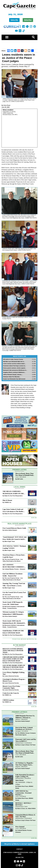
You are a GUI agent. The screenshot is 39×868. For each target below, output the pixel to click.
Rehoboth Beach (20, 743)
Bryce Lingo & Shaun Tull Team (26, 745)
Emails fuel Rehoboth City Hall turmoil (14, 379)
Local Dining (19, 487)
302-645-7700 (19, 857)
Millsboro (18, 719)
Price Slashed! (20, 827)
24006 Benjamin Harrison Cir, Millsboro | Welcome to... (25, 717)
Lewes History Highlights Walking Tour (14, 673)
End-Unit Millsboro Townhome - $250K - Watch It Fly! (13, 575)
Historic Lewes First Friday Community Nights (11, 687)
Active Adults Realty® (11, 530)
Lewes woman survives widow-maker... (14, 364)
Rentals (32, 639)
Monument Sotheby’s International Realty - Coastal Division (13, 607)
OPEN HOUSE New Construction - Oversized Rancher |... (23, 793)
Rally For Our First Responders (13, 496)
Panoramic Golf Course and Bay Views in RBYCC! (26, 740)
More (33, 518)
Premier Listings (19, 712)
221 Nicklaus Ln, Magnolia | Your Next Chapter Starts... (24, 764)
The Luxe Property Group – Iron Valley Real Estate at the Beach (13, 560)
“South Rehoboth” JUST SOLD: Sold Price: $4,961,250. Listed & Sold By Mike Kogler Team (15, 538)
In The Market (19, 645)
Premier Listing (19, 470)
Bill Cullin (20, 479)
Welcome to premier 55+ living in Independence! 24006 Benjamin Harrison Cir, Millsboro (13, 613)
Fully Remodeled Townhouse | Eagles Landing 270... (25, 776)
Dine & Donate (7, 500)
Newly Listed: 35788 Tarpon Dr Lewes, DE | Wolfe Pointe (13, 603)
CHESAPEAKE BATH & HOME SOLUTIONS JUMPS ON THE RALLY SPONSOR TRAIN (13, 659)
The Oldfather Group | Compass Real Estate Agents (26, 734)
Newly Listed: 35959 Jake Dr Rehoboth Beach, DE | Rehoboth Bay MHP (14, 622)
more (33, 707)
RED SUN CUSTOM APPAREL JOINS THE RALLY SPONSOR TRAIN (13, 651)
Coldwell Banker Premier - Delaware (15, 569)
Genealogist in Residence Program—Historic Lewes (14, 680)
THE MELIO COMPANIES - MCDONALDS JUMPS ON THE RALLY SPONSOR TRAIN (13, 493)
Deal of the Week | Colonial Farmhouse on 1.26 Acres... (24, 728)
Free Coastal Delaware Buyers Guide (14, 528)
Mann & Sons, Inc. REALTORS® (27, 808)
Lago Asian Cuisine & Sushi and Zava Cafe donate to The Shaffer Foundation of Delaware (13, 511)
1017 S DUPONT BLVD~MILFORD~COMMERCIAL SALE (14, 566)
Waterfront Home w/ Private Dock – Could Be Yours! (14, 556)
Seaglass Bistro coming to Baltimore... (14, 372)
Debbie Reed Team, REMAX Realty (24, 787)
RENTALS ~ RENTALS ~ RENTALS (24, 804)
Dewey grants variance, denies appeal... (15, 368)
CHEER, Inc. (8, 502)
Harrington (18, 731)
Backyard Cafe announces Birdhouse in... (15, 370)
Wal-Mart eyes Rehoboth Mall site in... (14, 361)
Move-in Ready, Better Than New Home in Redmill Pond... (25, 474)
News (25, 639)
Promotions (16, 639)
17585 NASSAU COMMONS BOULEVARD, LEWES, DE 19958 (19, 853)
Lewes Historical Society (12, 676)
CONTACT (19, 849)
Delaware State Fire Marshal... (12, 377)
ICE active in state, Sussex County (13, 359)
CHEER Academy (8, 700)
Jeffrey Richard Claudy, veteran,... (13, 374)
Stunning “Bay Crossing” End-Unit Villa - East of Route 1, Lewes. (14, 585)
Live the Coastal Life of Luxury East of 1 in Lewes (14, 593)
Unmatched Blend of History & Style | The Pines (25, 816)
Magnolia (18, 767)
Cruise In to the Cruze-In (11, 693)
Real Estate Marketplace (20, 524)
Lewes (17, 477)
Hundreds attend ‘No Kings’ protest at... (15, 366)
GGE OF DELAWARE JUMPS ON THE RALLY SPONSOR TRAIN (14, 666)
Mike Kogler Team (10, 541)
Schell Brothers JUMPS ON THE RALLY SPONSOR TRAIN (13, 632)
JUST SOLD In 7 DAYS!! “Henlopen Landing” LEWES (14, 547)
